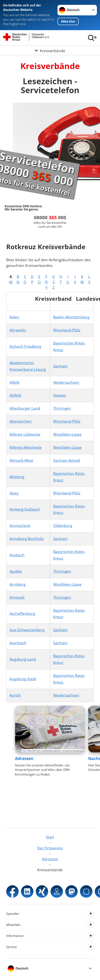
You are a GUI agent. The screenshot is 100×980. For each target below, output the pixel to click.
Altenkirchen (21, 421)
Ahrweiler (18, 330)
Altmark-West (21, 460)
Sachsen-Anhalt (67, 460)
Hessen (60, 395)
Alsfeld (15, 395)
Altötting (17, 477)
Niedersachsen (66, 382)
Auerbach (18, 643)
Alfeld (14, 382)
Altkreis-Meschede (26, 447)
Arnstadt (17, 597)
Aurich (15, 695)
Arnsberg (17, 584)
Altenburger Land (25, 408)
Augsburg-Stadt (23, 679)
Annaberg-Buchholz (27, 539)
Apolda (16, 571)
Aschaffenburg (22, 614)
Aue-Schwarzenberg (27, 630)
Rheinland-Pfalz (67, 330)
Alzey (14, 493)
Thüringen (62, 408)
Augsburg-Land (23, 659)
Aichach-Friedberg (25, 346)
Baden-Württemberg (71, 317)
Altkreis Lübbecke (25, 434)
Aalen (14, 317)
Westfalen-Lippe (67, 434)
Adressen (24, 758)
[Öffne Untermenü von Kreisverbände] (50, 50)
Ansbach (17, 555)
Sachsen (60, 366)
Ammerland (20, 526)
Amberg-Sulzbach (25, 509)
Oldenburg (63, 526)
